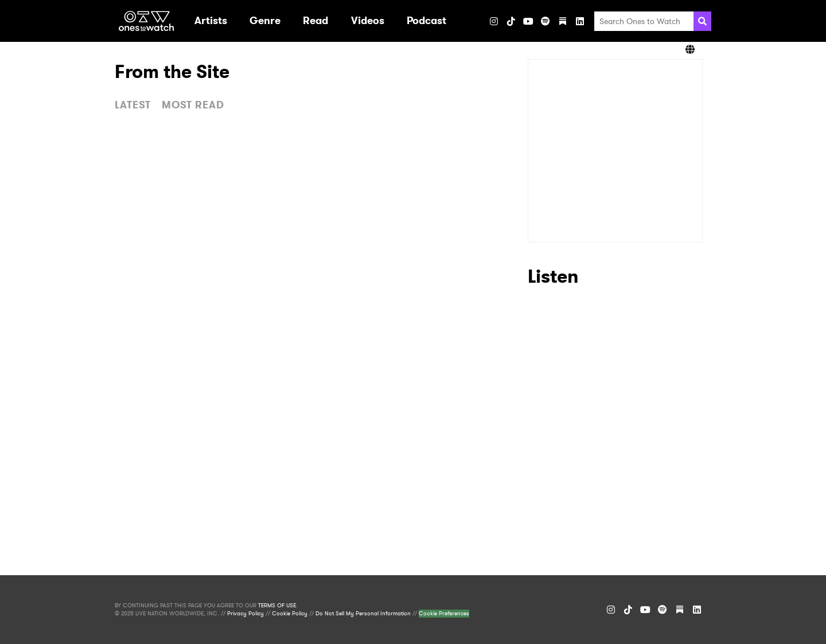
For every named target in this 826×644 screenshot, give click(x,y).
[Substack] (563, 21)
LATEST (133, 105)
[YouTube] (528, 21)
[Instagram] (494, 21)
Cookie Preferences (444, 614)
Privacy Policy (246, 614)
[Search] (702, 21)
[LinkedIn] (580, 21)
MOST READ (193, 105)
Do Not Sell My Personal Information (363, 614)
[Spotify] (546, 21)
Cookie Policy (290, 614)
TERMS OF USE (277, 606)
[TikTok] (511, 21)
